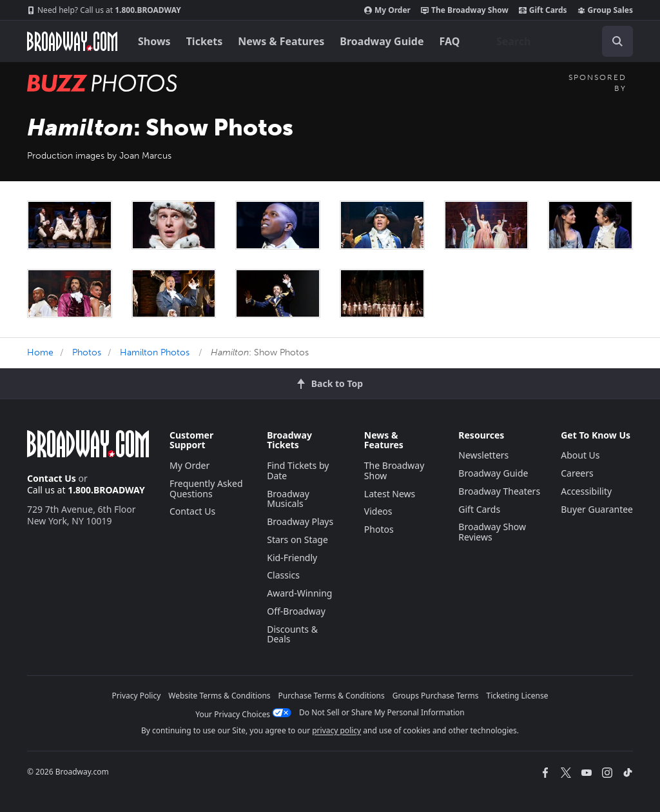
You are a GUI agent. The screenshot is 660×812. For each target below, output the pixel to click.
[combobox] (559, 41)
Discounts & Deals (292, 634)
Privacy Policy (137, 696)
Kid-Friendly (292, 558)
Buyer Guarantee (597, 509)
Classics (283, 575)
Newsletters (483, 455)
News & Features (281, 41)
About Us (580, 455)
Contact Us (52, 478)
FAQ (450, 41)
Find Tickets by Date (298, 470)
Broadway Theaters (499, 491)
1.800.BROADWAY (104, 10)
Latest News (390, 494)
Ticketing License (518, 696)
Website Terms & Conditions (219, 696)
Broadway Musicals (288, 499)
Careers (577, 473)
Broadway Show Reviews (492, 532)
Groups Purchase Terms (436, 696)
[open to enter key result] (617, 41)
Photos (87, 352)
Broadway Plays (300, 521)
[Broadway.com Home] (72, 41)
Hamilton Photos (155, 352)
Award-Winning (299, 593)
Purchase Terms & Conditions (332, 696)
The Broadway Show (465, 10)
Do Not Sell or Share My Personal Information (382, 712)
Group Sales (605, 10)
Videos (378, 511)
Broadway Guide (382, 41)
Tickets (205, 41)
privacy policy (336, 730)
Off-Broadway (296, 611)
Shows (154, 41)
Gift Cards (543, 10)
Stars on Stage (297, 540)
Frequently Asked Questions (206, 489)
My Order (387, 10)
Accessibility (586, 491)
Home (40, 352)
